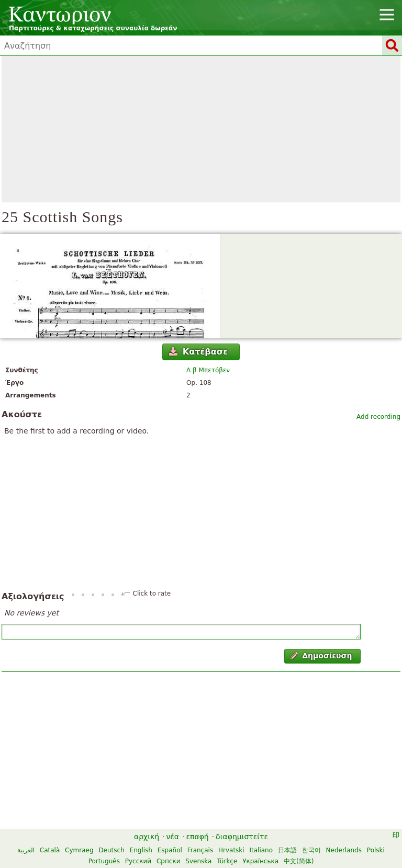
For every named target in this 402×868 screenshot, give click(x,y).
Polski (376, 850)
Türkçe (227, 861)
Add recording (378, 417)
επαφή (197, 837)
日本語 (287, 850)
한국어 (311, 850)
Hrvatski (231, 850)
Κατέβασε (198, 352)
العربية (26, 850)
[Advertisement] (201, 129)
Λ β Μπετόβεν (208, 370)
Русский (138, 861)
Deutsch (111, 850)
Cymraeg (79, 850)
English (141, 850)
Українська (260, 861)
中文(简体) (299, 861)
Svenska (198, 861)
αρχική (147, 837)
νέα (172, 837)
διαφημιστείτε (242, 837)
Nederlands (344, 850)
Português (104, 861)
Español (170, 850)
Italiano (261, 850)
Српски (169, 861)
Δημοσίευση (321, 656)
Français (200, 850)
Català (50, 850)
